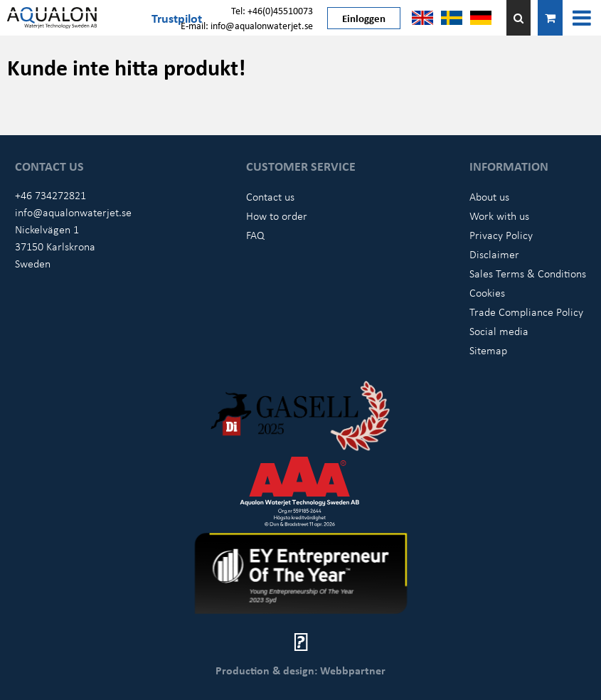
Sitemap (488, 350)
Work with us (499, 216)
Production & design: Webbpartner (300, 670)
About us (489, 196)
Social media (499, 331)
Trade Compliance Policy (526, 312)
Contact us (270, 196)
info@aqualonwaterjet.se (73, 212)
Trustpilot (177, 18)
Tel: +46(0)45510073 (272, 10)
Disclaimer (494, 254)
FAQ (255, 235)
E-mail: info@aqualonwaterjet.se (247, 25)
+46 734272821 (50, 195)
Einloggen (364, 18)
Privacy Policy (501, 235)
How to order (277, 216)
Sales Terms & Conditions (528, 273)
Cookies (487, 292)
